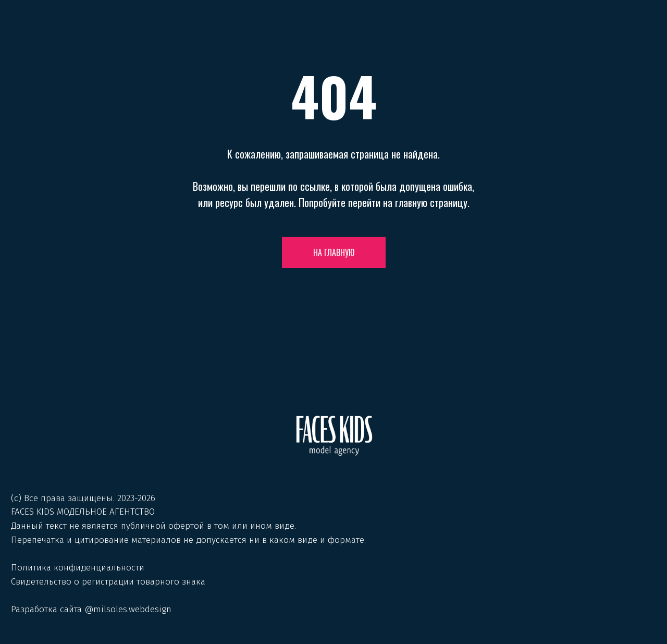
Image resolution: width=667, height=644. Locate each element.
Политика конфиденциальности (78, 568)
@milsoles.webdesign (128, 609)
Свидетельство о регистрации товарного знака (108, 582)
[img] (334, 436)
